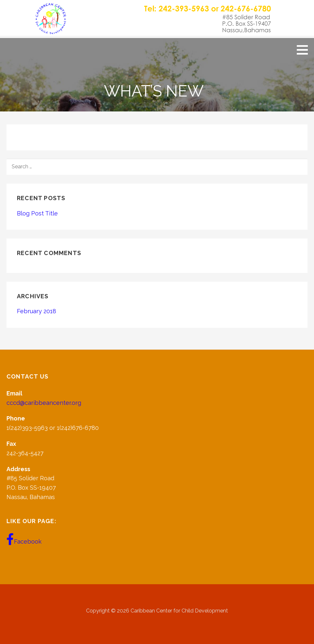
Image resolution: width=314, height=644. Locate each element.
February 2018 (37, 311)
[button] (305, 50)
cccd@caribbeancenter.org (44, 403)
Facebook (24, 539)
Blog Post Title (37, 213)
